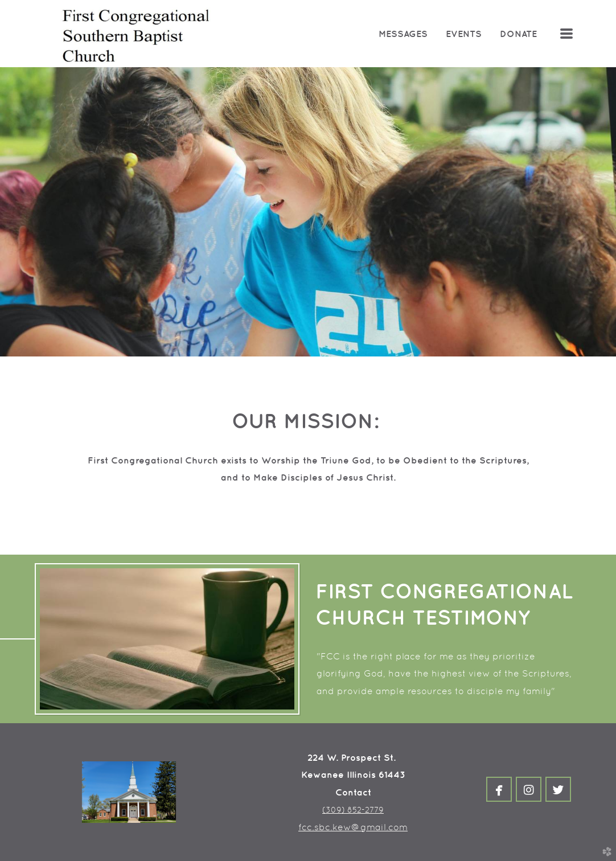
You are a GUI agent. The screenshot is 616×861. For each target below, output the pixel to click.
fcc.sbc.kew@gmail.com (353, 827)
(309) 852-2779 (353, 810)
